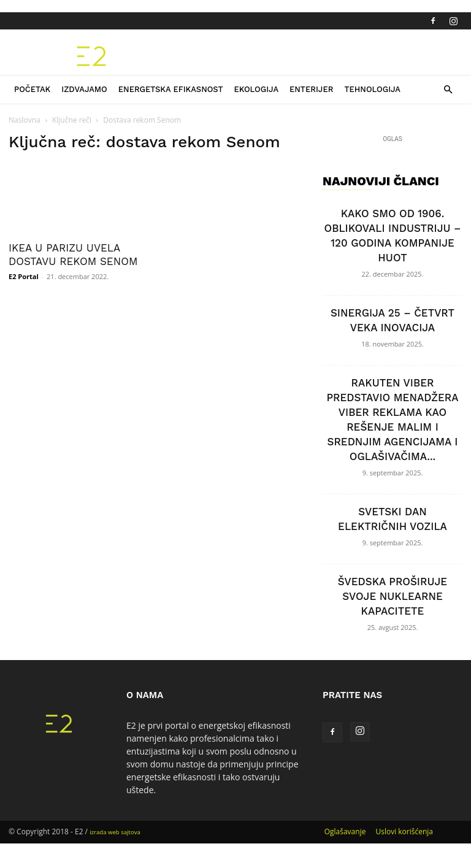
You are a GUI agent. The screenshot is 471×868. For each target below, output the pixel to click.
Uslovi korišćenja (404, 832)
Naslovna (25, 120)
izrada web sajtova (115, 832)
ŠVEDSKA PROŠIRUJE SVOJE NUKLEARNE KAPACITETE (392, 596)
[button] (448, 90)
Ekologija (256, 89)
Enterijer (311, 89)
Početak (32, 89)
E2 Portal (24, 276)
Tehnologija (372, 89)
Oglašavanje (345, 832)
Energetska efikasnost (171, 89)
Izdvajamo (84, 89)
